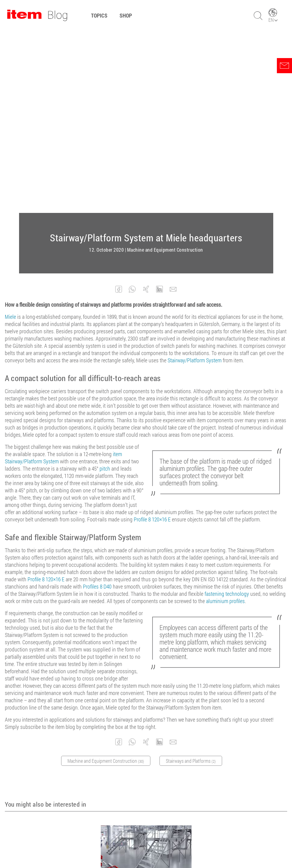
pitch (105, 286)
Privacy (171, 847)
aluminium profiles (225, 418)
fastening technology (227, 411)
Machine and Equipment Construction (165, 67)
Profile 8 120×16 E (152, 337)
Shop (126, 15)
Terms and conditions (108, 847)
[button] (119, 107)
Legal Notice (146, 847)
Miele (10, 134)
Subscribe (194, 786)
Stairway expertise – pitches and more (146, 697)
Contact (192, 847)
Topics (99, 15)
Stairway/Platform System (195, 178)
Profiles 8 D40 (97, 404)
